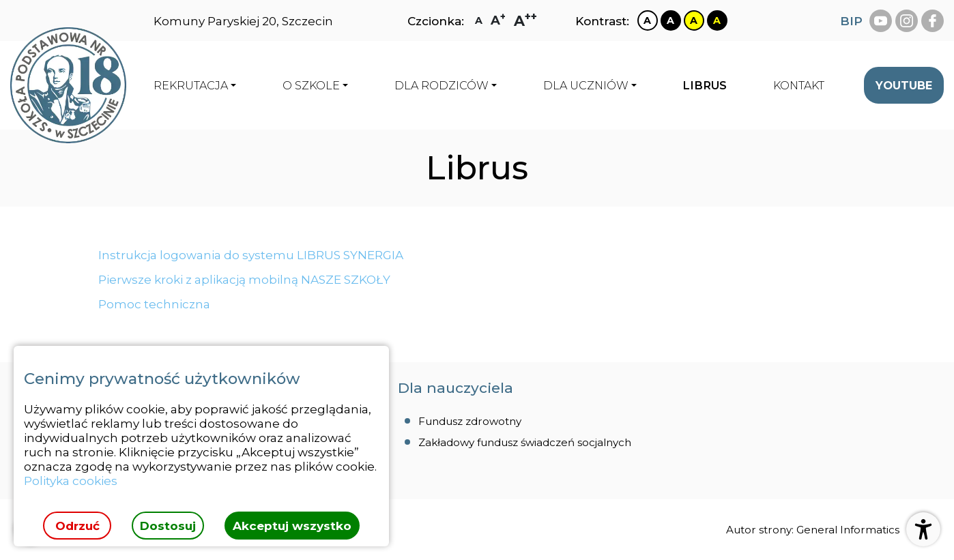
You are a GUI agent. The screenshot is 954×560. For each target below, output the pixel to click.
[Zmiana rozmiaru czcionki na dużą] (498, 20)
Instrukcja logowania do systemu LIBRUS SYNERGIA (251, 255)
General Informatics (848, 530)
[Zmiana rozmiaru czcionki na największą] (525, 21)
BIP (851, 21)
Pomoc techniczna (154, 304)
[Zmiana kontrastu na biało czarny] (648, 20)
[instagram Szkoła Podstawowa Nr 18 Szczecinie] (907, 21)
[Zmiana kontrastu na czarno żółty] (717, 20)
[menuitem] (705, 85)
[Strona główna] (68, 85)
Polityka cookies (71, 481)
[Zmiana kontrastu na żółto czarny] (694, 20)
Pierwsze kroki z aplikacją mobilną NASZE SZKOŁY (244, 279)
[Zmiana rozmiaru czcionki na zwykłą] (479, 20)
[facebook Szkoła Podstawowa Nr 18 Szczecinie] (933, 21)
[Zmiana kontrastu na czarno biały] (671, 20)
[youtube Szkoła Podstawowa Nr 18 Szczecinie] (881, 21)
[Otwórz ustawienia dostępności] (923, 529)
